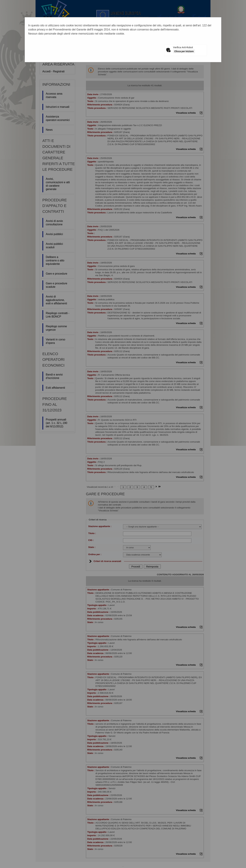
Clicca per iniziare (184, 51)
